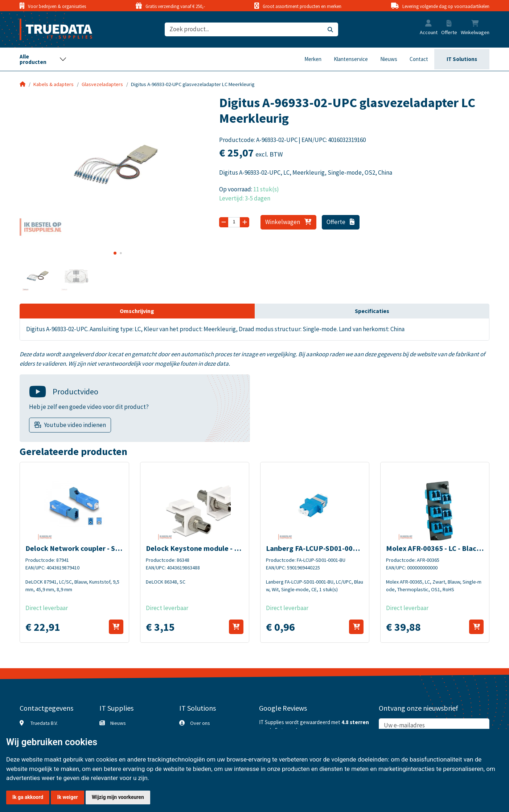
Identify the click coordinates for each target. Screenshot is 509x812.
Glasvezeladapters (102, 84)
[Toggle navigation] (43, 59)
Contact (419, 59)
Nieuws (389, 59)
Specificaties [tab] (372, 311)
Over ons (200, 723)
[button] (428, 24)
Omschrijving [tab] (137, 311)
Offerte (340, 222)
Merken (313, 59)
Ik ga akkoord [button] (28, 797)
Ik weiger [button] (67, 797)
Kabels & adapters (54, 84)
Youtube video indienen (75, 425)
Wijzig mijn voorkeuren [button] (118, 797)
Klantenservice (351, 59)
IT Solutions (462, 59)
